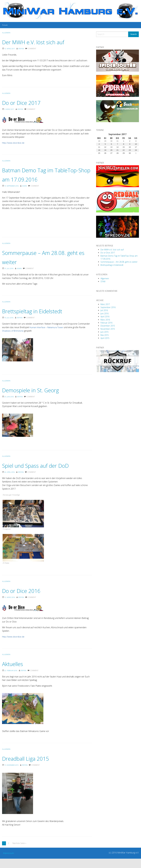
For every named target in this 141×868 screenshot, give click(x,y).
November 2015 (108, 329)
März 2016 (105, 320)
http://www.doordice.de (13, 143)
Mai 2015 (105, 335)
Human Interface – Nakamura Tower (48, 337)
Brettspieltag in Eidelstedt (40, 320)
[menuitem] (5, 25)
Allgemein (6, 33)
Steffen (23, 49)
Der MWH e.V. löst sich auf (41, 42)
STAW (103, 281)
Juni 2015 (105, 332)
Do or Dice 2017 (26, 102)
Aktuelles (15, 673)
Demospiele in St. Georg (38, 399)
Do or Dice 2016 (26, 600)
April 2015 (105, 338)
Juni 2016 (105, 313)
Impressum (9, 862)
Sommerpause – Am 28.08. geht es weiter (119, 262)
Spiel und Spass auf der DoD (44, 474)
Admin (27, 195)
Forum (5, 25)
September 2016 (108, 307)
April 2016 (105, 317)
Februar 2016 (106, 323)
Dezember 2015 (108, 326)
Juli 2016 (104, 310)
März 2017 (105, 304)
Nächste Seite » (19, 853)
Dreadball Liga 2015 (31, 767)
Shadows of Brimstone (13, 340)
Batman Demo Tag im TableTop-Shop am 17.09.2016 (34, 179)
